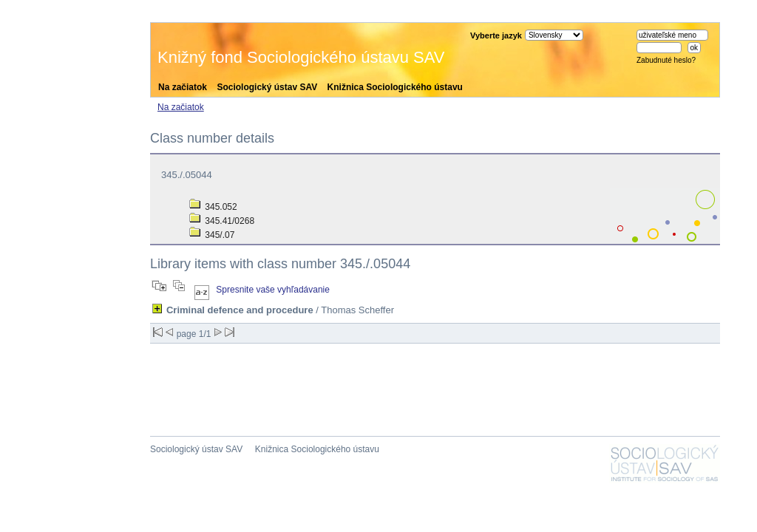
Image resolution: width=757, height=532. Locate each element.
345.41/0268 (222, 221)
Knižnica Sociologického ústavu (395, 87)
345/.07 (212, 235)
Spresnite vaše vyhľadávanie (273, 290)
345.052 (213, 207)
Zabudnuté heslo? (666, 60)
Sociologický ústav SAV (267, 87)
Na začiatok (183, 87)
